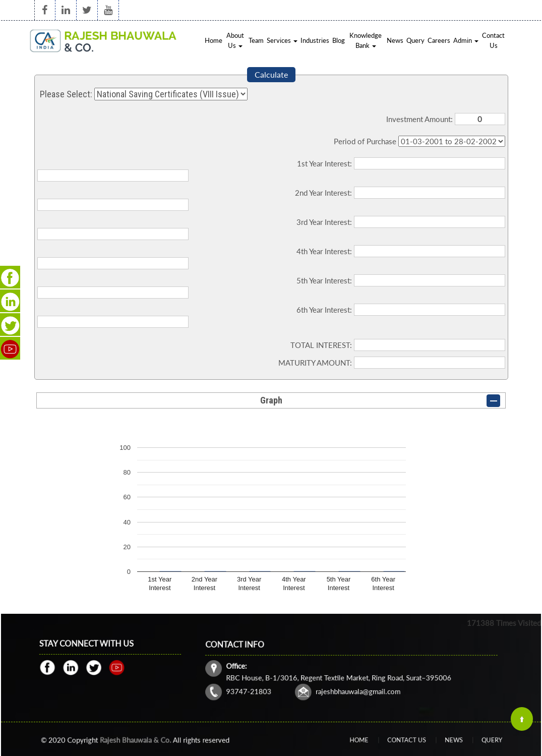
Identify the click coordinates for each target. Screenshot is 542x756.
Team (256, 40)
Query (415, 40)
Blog (339, 40)
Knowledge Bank (366, 40)
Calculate (271, 74)
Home (214, 40)
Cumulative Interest (452, 141)
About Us (235, 40)
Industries (315, 40)
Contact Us (493, 40)
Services (282, 40)
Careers (439, 40)
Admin (466, 40)
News (395, 40)
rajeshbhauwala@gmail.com (356, 684)
